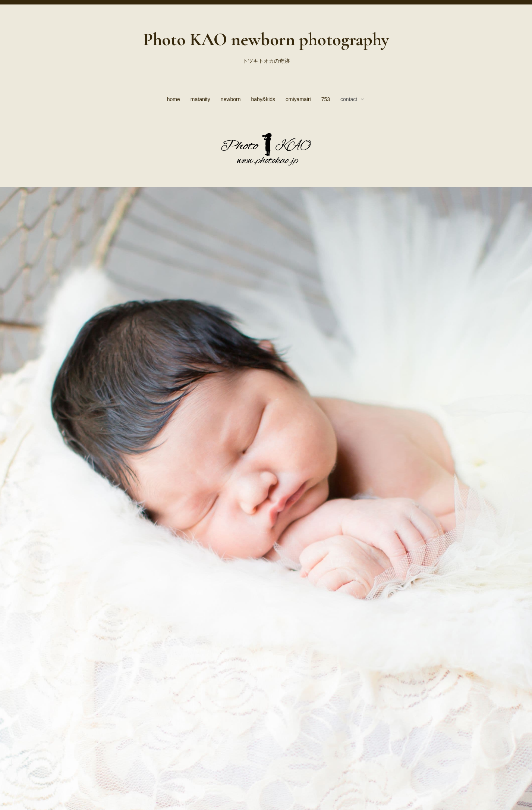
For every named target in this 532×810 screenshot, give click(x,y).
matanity (200, 99)
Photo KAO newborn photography (266, 40)
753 (326, 99)
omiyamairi (298, 99)
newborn (231, 99)
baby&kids (263, 99)
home (174, 99)
